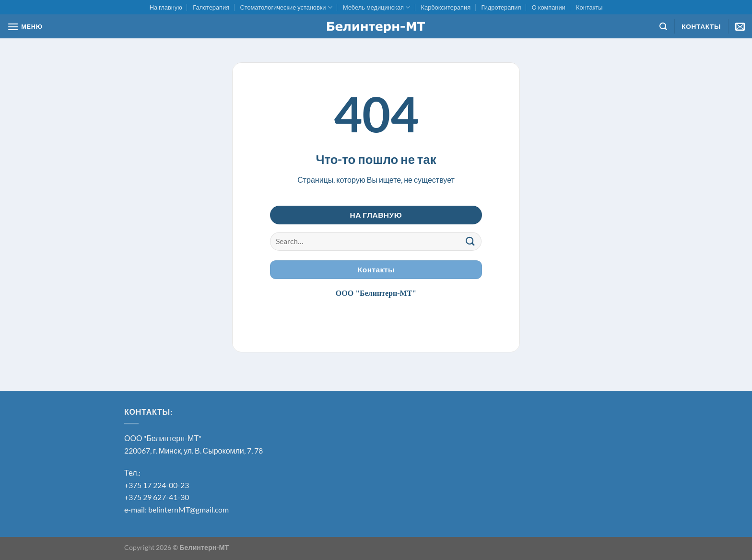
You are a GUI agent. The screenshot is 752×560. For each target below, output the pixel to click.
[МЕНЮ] (25, 27)
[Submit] (470, 241)
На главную (166, 7)
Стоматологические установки (286, 7)
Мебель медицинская (376, 7)
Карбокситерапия (446, 7)
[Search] (663, 27)
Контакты (589, 7)
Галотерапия (211, 7)
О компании (549, 7)
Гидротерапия (501, 7)
